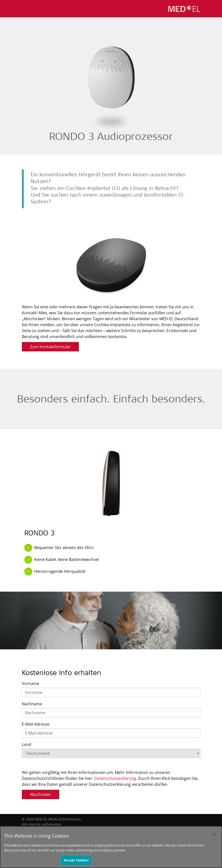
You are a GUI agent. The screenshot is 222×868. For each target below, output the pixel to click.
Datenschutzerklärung (115, 778)
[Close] (214, 834)
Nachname (32, 704)
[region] (111, 847)
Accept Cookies (76, 860)
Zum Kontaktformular (50, 347)
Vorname (31, 684)
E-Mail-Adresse (36, 724)
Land (26, 744)
